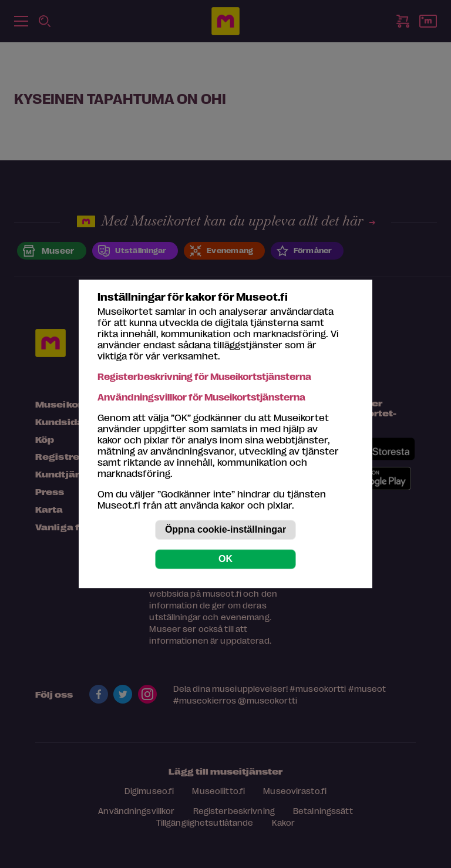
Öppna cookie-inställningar (225, 530)
